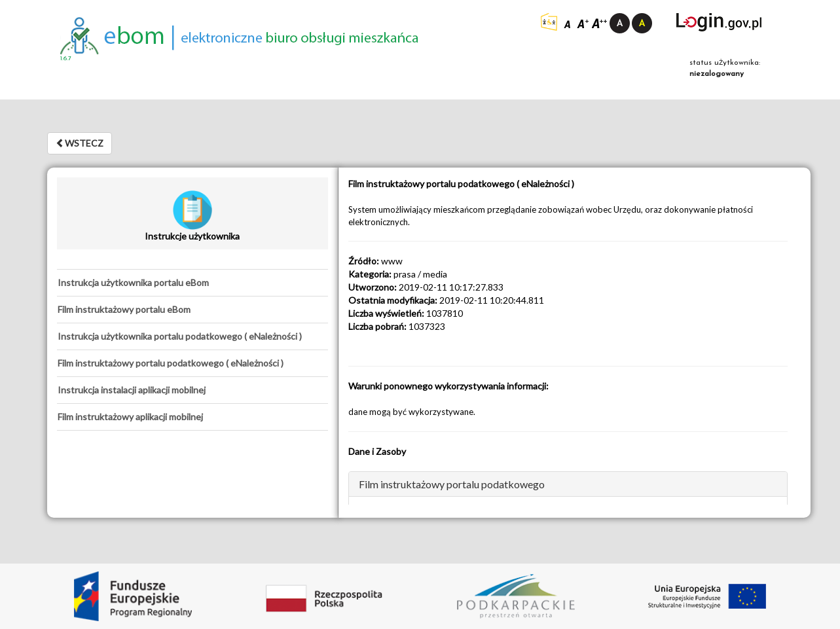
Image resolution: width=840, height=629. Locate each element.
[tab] (192, 283)
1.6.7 (66, 59)
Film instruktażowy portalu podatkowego (452, 484)
